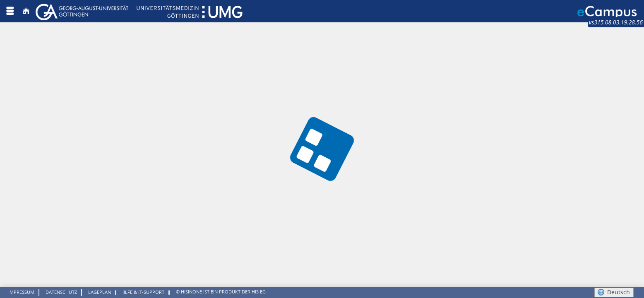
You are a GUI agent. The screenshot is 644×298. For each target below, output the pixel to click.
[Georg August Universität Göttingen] (139, 11)
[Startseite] (26, 11)
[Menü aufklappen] (10, 11)
